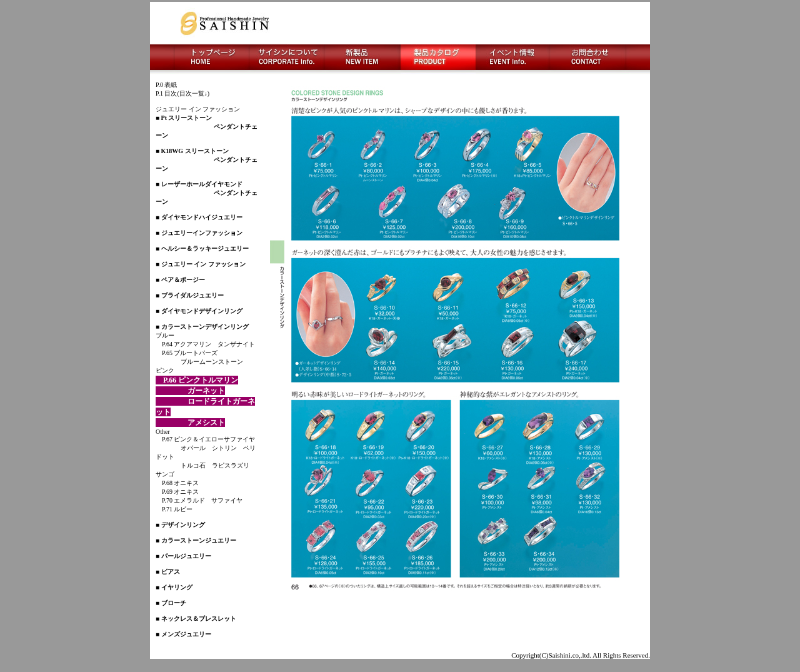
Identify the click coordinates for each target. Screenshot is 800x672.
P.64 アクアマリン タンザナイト (205, 344)
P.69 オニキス (177, 492)
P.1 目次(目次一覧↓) (182, 93)
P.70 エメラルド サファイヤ (199, 500)
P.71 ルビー (174, 509)
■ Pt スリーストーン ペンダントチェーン (207, 127)
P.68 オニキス (177, 483)
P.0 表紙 (166, 85)
